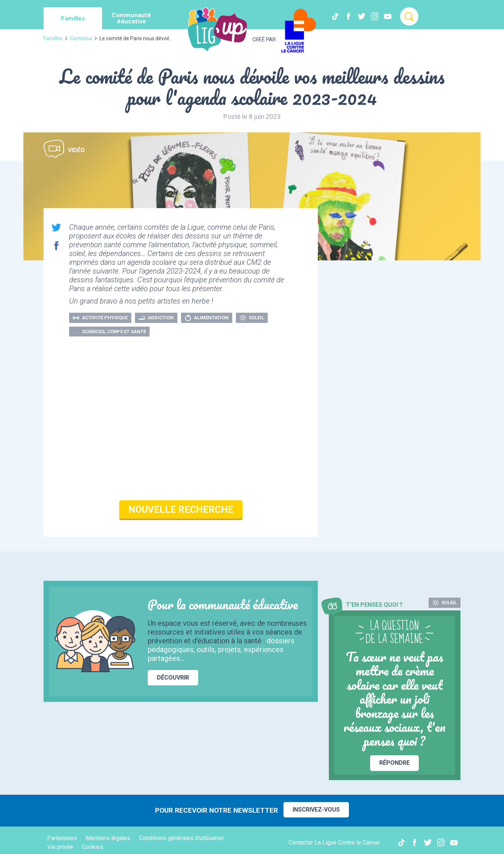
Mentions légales (108, 838)
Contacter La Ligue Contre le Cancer (334, 842)
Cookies (93, 847)
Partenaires (62, 838)
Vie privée (60, 847)
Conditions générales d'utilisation (182, 838)
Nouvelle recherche (181, 509)
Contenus (81, 38)
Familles (53, 38)
